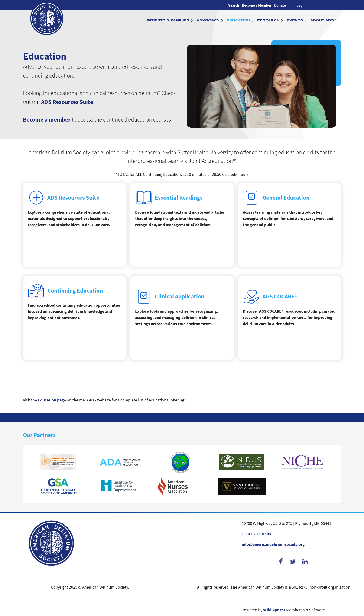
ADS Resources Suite (67, 102)
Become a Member (257, 5)
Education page (52, 400)
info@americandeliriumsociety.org (273, 544)
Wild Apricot (274, 610)
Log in (301, 5)
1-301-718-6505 (257, 534)
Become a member (47, 120)
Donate (280, 5)
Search (234, 5)
